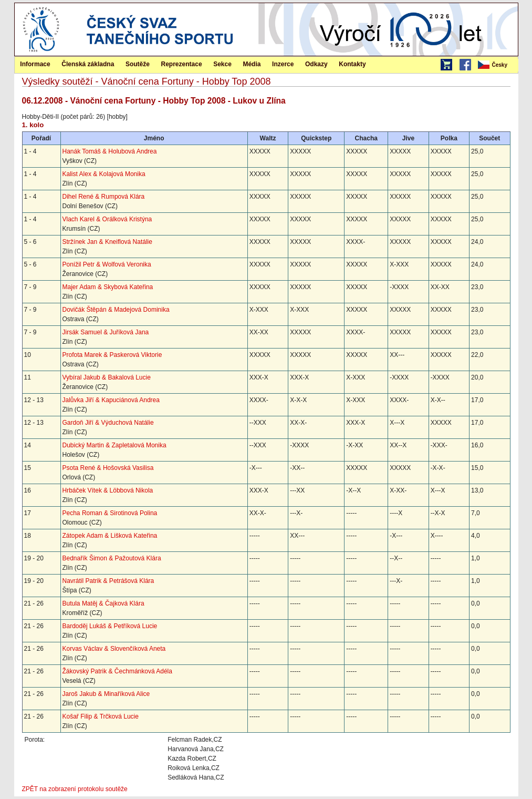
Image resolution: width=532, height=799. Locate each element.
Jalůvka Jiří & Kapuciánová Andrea (111, 400)
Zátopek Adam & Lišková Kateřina (110, 536)
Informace (35, 64)
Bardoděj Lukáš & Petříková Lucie (110, 626)
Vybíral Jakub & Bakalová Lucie (107, 377)
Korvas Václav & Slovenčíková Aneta (114, 649)
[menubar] (497, 65)
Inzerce (283, 64)
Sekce (222, 64)
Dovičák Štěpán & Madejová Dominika (116, 310)
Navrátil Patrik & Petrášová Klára (108, 581)
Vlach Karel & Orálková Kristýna (107, 219)
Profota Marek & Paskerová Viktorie (112, 355)
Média (252, 64)
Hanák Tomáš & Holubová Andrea (110, 151)
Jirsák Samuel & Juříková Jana (106, 332)
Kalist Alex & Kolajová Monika (104, 174)
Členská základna (88, 64)
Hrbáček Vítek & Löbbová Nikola (108, 490)
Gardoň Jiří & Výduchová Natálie (108, 423)
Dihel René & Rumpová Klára (104, 197)
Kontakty (352, 64)
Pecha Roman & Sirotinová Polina (110, 513)
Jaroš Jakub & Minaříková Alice (106, 694)
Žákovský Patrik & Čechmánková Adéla (117, 671)
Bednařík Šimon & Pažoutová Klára (112, 558)
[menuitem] (497, 65)
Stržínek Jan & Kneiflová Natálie (107, 242)
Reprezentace (182, 64)
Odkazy (316, 64)
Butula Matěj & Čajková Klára (103, 603)
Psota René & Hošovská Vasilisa (108, 468)
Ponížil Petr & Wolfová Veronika (107, 264)
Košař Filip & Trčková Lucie (101, 716)
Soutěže (138, 64)
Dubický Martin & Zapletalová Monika (114, 445)
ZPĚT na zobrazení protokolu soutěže (75, 789)
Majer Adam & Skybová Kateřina (108, 287)
